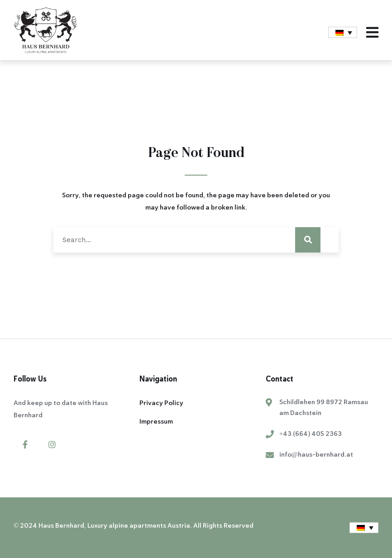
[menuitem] (343, 32)
